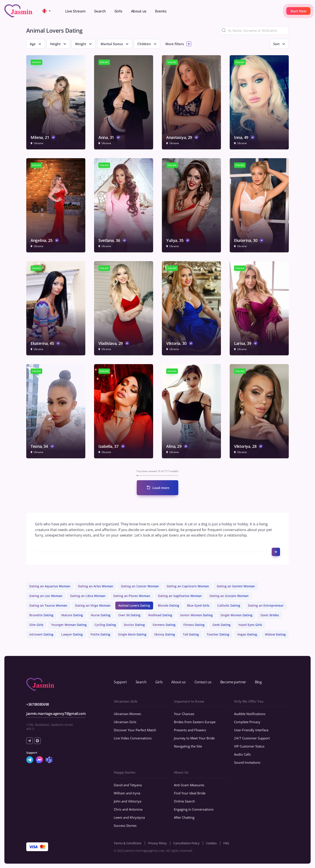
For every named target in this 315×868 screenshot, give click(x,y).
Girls (159, 682)
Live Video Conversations (133, 738)
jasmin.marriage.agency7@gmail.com (56, 714)
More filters (175, 44)
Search (141, 682)
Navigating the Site (188, 746)
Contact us (203, 682)
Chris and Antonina (128, 809)
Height (55, 44)
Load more (161, 488)
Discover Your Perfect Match (135, 730)
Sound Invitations (247, 762)
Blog (258, 682)
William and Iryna (127, 793)
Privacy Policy (157, 843)
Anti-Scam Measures (189, 785)
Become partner (233, 682)
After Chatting (184, 817)
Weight (81, 44)
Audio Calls (242, 754)
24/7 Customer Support (252, 738)
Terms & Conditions (128, 843)
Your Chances (184, 714)
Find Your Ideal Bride (190, 793)
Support (120, 682)
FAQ (226, 843)
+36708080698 (38, 704)
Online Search (184, 801)
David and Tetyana (128, 785)
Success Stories (125, 825)
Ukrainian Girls (125, 722)
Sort (276, 44)
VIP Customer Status (249, 746)
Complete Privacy (247, 722)
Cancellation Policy (186, 843)
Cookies (211, 843)
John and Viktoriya (128, 801)
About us (178, 682)
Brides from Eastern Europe (195, 722)
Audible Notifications (250, 714)
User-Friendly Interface (251, 730)
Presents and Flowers (190, 730)
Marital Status (112, 44)
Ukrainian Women (127, 714)
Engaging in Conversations (194, 809)
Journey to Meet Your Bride (194, 738)
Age (33, 44)
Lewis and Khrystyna (129, 817)
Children (144, 44)
